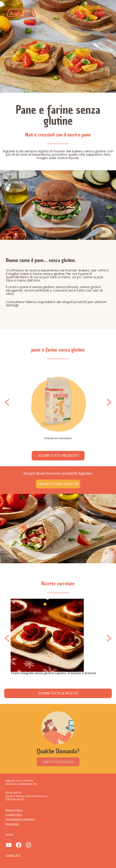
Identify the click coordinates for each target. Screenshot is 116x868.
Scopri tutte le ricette (58, 693)
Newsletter (12, 824)
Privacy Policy (14, 810)
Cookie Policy (14, 815)
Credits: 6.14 (13, 855)
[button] (7, 402)
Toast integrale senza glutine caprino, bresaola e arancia (53, 673)
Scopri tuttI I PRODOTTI (58, 456)
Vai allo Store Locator (58, 484)
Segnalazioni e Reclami (20, 819)
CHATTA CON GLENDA (58, 762)
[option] (58, 402)
